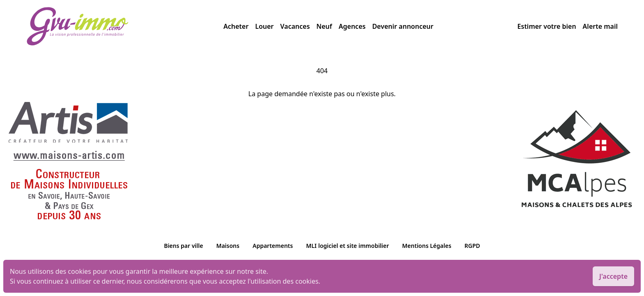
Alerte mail (600, 26)
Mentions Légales (427, 246)
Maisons (228, 246)
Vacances (295, 26)
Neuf (324, 26)
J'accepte (613, 276)
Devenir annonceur (403, 26)
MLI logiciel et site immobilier (347, 246)
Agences (352, 26)
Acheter (236, 26)
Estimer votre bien (547, 26)
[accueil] (125, 26)
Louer (264, 26)
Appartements (273, 246)
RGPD (472, 246)
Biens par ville (183, 246)
